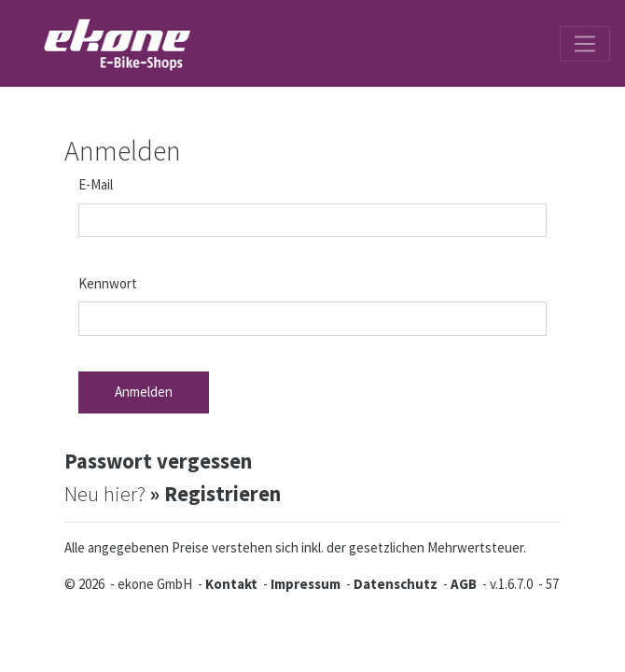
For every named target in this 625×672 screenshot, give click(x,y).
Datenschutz (396, 584)
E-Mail (96, 184)
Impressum (306, 584)
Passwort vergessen (158, 461)
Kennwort (108, 283)
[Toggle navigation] (585, 44)
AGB (464, 584)
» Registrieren (215, 494)
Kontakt (231, 584)
